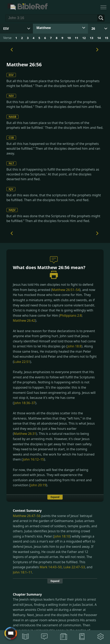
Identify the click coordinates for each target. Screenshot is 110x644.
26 (93, 29)
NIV (11, 96)
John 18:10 (62, 536)
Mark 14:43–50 (51, 567)
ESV (11, 75)
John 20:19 (38, 485)
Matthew (44, 28)
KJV (11, 189)
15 (106, 38)
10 (69, 38)
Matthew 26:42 (24, 320)
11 (77, 38)
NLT (11, 163)
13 (91, 38)
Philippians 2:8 (71, 315)
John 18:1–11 (22, 572)
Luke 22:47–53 (74, 567)
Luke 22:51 (22, 362)
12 (84, 38)
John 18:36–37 (25, 403)
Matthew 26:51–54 (66, 290)
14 (99, 38)
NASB (12, 117)
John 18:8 (74, 346)
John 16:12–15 (33, 459)
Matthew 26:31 (25, 434)
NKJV (12, 210)
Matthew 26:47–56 (27, 516)
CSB (11, 138)
